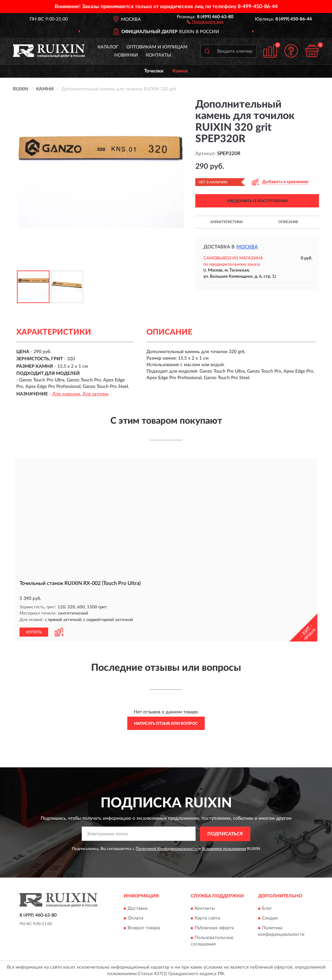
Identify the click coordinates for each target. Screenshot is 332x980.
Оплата (135, 918)
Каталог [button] (108, 47)
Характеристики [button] (226, 222)
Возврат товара (144, 928)
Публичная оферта (214, 928)
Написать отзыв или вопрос (166, 723)
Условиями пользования (224, 848)
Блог (267, 908)
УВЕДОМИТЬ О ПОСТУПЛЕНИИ (257, 201)
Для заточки (95, 394)
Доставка (138, 908)
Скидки (270, 918)
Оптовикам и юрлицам (157, 47)
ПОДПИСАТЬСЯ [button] (225, 834)
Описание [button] (288, 222)
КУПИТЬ (34, 631)
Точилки (154, 71)
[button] (205, 21)
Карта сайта (207, 918)
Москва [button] (247, 247)
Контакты (159, 55)
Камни (180, 71)
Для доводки (66, 394)
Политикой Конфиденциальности (167, 848)
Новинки (126, 55)
